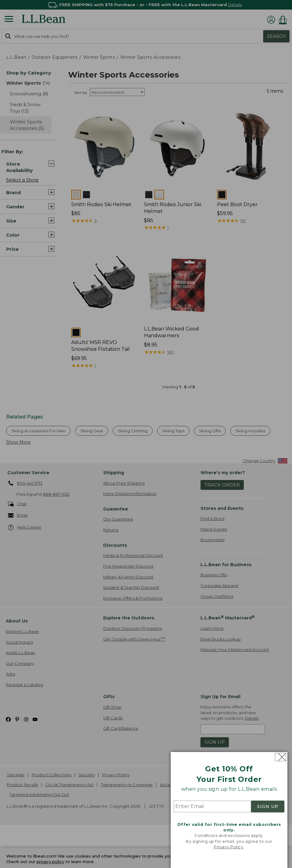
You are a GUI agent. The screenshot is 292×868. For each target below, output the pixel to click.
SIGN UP (268, 806)
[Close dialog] (280, 757)
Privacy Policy (228, 847)
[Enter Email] (212, 806)
